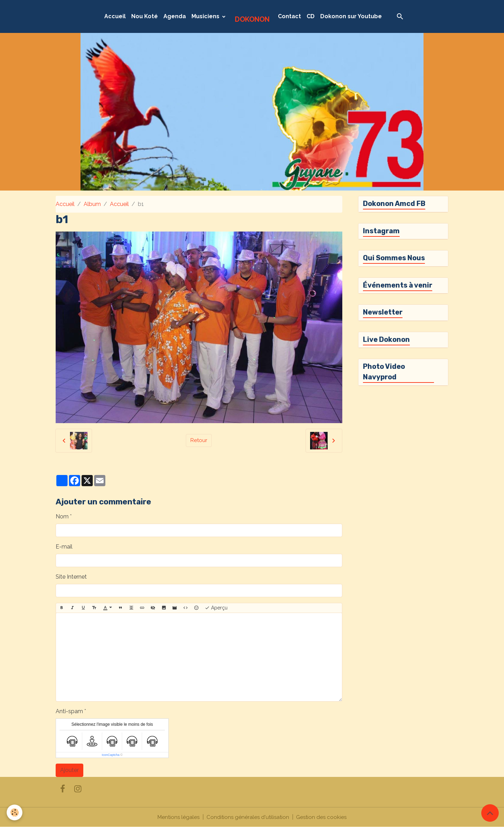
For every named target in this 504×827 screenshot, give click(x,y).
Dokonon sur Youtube (351, 16)
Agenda (175, 16)
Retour (199, 440)
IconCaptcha (111, 755)
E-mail (64, 547)
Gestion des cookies (323, 817)
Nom (62, 516)
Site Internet (71, 577)
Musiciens (206, 16)
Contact (289, 16)
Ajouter (69, 770)
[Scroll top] (490, 813)
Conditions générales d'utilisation (248, 817)
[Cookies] (15, 812)
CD (311, 16)
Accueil (115, 16)
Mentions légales (177, 817)
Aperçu (216, 608)
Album (92, 204)
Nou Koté (145, 16)
